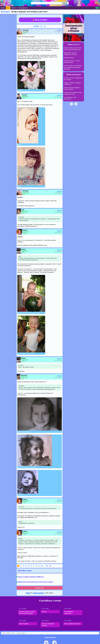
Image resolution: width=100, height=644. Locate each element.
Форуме (78, 75)
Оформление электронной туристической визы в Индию (35, 582)
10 (42, 566)
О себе (23, 98)
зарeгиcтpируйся (39, 593)
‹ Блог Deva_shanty (25, 571)
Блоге (77, 44)
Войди (28, 593)
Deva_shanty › (6, 12)
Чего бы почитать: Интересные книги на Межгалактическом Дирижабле (73, 67)
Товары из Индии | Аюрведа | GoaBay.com (31, 577)
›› (45, 26)
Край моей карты (69, 58)
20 (50, 566)
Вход (97, 8)
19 (47, 566)
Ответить (59, 30)
